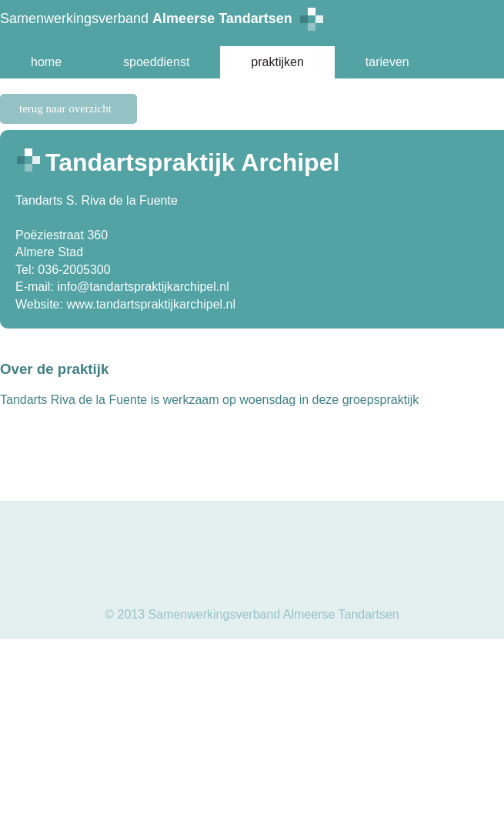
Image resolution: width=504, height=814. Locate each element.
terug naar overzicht (65, 108)
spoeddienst (156, 62)
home (46, 62)
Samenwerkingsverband (162, 19)
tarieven (387, 62)
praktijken (277, 62)
